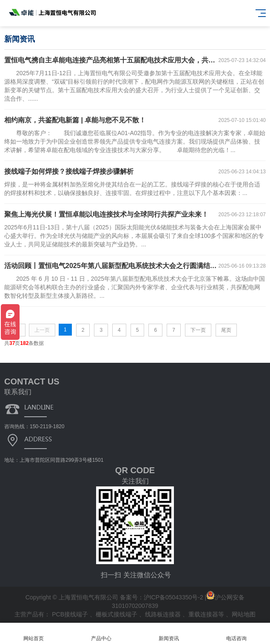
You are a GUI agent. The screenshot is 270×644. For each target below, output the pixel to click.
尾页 (226, 330)
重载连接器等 (207, 614)
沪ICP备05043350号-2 (173, 597)
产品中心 (101, 634)
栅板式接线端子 (117, 614)
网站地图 (244, 614)
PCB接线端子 (71, 614)
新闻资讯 (169, 634)
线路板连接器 (164, 614)
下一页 (198, 330)
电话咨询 (236, 634)
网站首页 (34, 634)
